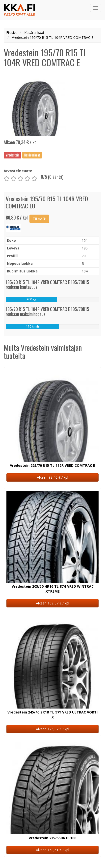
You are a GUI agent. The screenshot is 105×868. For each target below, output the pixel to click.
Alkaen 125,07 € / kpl (52, 729)
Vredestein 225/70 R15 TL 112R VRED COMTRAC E (52, 465)
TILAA (39, 219)
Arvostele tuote (18, 171)
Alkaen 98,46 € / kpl (52, 477)
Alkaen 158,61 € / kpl (52, 850)
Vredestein (13, 155)
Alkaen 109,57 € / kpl (52, 603)
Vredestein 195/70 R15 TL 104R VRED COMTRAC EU (47, 202)
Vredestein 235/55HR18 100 (52, 838)
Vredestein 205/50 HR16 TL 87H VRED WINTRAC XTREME (53, 589)
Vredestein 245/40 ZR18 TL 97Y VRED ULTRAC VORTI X (52, 715)
